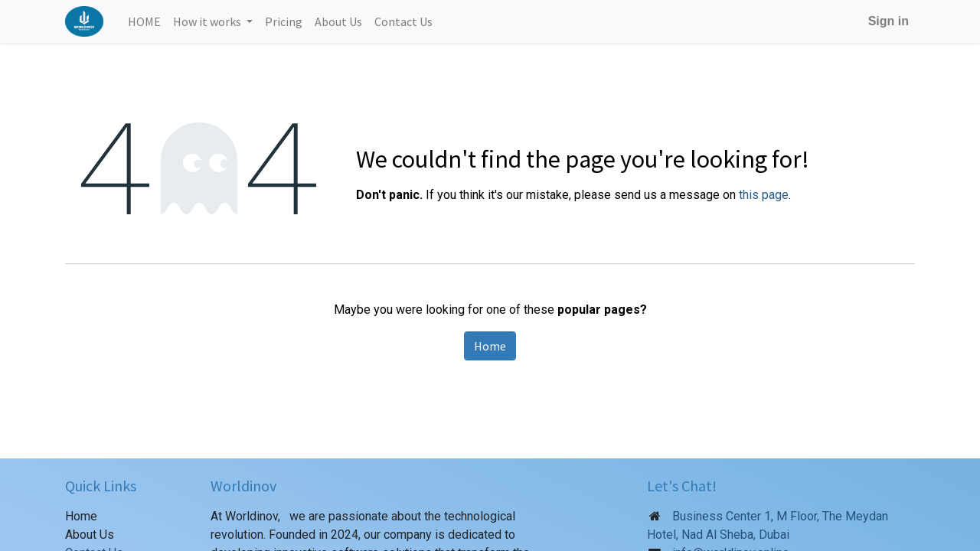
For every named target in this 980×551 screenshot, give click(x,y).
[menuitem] (144, 21)
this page (764, 195)
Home (490, 346)
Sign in (889, 21)
